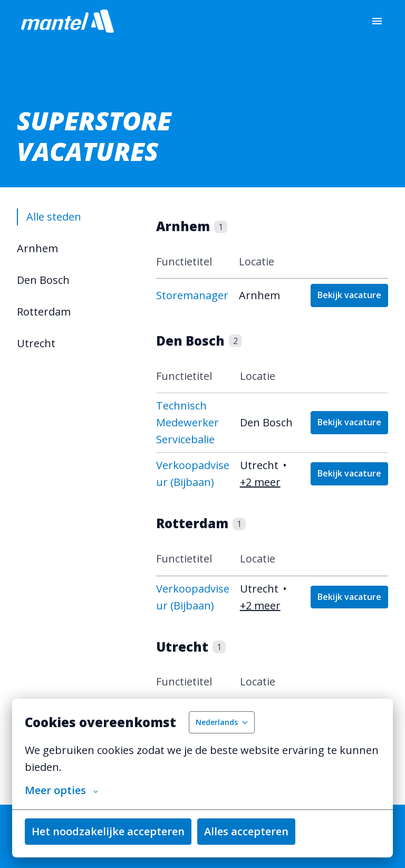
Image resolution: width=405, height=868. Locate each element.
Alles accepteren (246, 831)
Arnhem (37, 248)
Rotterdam (44, 312)
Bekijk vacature (349, 295)
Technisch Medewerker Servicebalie (187, 422)
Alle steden (54, 217)
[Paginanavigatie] (377, 21)
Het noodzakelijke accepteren (108, 831)
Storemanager (192, 295)
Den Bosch (43, 280)
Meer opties (61, 790)
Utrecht (36, 343)
